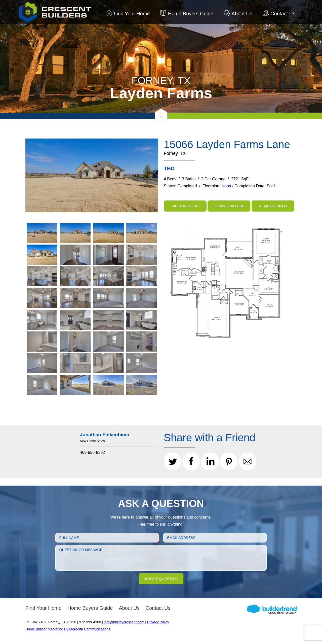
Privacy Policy (158, 622)
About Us (242, 14)
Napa (226, 186)
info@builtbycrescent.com (124, 622)
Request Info (273, 206)
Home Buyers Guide (191, 14)
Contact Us (283, 14)
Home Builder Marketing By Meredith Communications (68, 629)
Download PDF (229, 206)
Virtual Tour (185, 206)
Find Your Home (132, 14)
